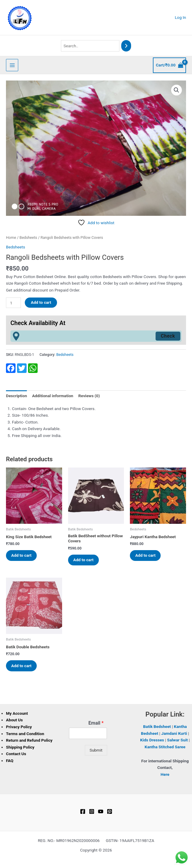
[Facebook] (83, 812)
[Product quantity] (13, 303)
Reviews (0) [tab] (89, 396)
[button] (176, 90)
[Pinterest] (110, 812)
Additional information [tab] (53, 396)
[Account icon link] (181, 18)
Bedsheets (28, 238)
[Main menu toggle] (12, 65)
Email (96, 724)
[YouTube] (101, 812)
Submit (96, 751)
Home (11, 238)
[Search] (126, 46)
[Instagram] (92, 812)
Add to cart (41, 302)
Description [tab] (16, 396)
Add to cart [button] (22, 556)
